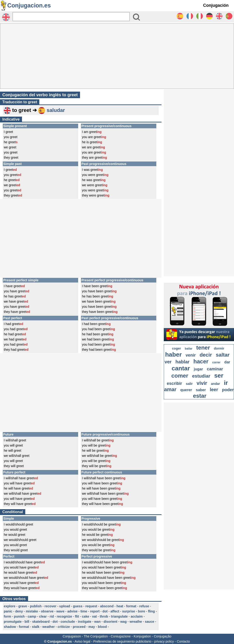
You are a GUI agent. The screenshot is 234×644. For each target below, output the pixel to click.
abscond (107, 606)
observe (47, 611)
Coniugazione (121, 636)
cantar (181, 368)
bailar (189, 349)
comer (180, 376)
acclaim (137, 616)
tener (203, 348)
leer (214, 390)
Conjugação (163, 636)
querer (186, 390)
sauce (150, 622)
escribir (174, 383)
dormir (219, 348)
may (92, 627)
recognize (64, 616)
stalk (36, 627)
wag (123, 622)
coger (176, 348)
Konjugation (142, 636)
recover (50, 606)
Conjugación (216, 5)
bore (142, 611)
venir (191, 355)
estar (200, 396)
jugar (198, 369)
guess (78, 606)
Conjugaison (72, 636)
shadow (10, 627)
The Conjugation (96, 636)
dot (105, 611)
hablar (183, 362)
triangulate (119, 616)
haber (174, 354)
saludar (56, 110)
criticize (64, 627)
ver (168, 362)
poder (228, 390)
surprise (129, 611)
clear (43, 616)
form (7, 616)
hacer (201, 361)
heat (120, 606)
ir (226, 383)
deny (19, 611)
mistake (32, 611)
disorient (110, 622)
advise (73, 611)
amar (170, 389)
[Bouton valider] (136, 17)
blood (102, 627)
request (91, 606)
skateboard (41, 622)
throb (104, 616)
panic (8, 611)
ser (219, 376)
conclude (68, 622)
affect (115, 611)
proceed (79, 627)
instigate (85, 622)
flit (77, 616)
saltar (223, 355)
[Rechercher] (71, 17)
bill (27, 622)
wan (97, 622)
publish (36, 606)
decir (206, 355)
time (84, 611)
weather (49, 627)
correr (216, 362)
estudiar (201, 376)
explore (10, 606)
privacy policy (164, 641)
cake (86, 616)
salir (189, 384)
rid (52, 616)
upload (65, 606)
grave (23, 606)
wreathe (136, 622)
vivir (202, 383)
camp (32, 616)
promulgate (13, 622)
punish (19, 616)
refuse (144, 606)
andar (216, 384)
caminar (215, 369)
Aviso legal (82, 641)
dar (227, 362)
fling (151, 611)
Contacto (183, 641)
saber (201, 390)
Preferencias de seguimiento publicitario (122, 641)
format (131, 606)
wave (60, 611)
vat (94, 616)
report (95, 611)
